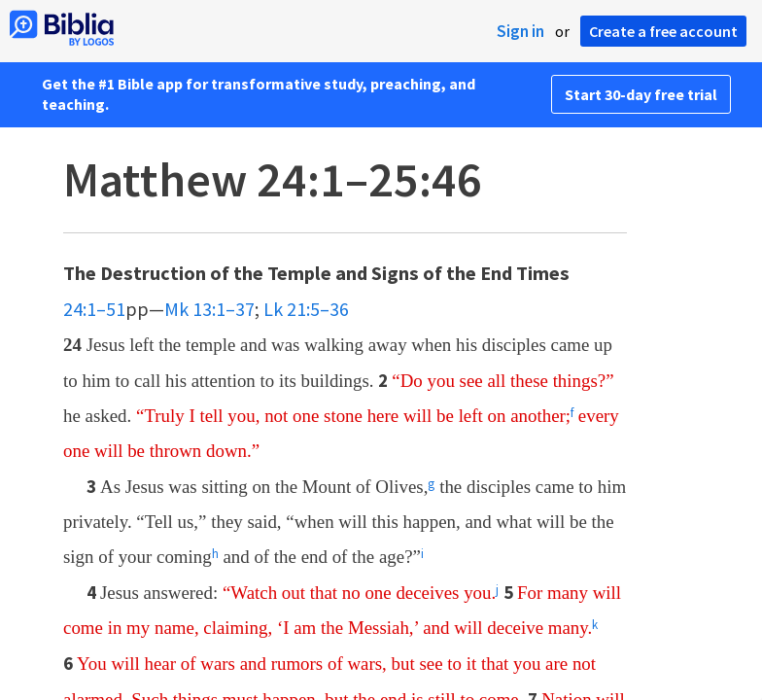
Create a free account (663, 31)
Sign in (520, 31)
